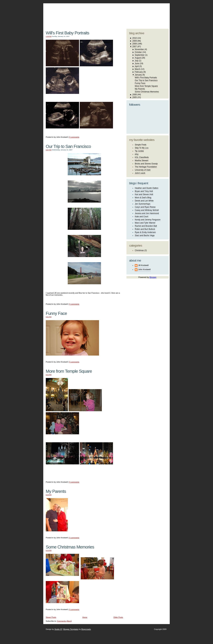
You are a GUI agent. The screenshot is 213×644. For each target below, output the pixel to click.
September (140, 55)
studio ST (143, 14)
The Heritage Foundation (146, 167)
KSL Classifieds (142, 157)
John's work (140, 173)
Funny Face (56, 313)
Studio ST (58, 629)
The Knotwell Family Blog (84, 13)
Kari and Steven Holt (144, 194)
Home (85, 617)
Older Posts (118, 617)
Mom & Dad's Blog (143, 198)
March (138, 69)
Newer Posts (51, 617)
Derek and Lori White (144, 201)
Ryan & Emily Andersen (145, 232)
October (138, 52)
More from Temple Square (69, 371)
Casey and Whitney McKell (147, 210)
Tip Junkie (139, 151)
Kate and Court (142, 216)
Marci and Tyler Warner (145, 223)
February (139, 72)
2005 (135, 97)
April (137, 66)
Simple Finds (141, 145)
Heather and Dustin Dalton (147, 188)
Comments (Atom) (64, 621)
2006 (135, 95)
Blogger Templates (71, 629)
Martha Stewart (142, 161)
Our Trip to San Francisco (68, 146)
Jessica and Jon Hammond (147, 213)
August (138, 58)
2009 (135, 41)
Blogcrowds (86, 629)
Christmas (139, 250)
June (137, 63)
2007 (135, 47)
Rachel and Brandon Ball (146, 226)
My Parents (56, 491)
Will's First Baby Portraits (67, 33)
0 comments (74, 137)
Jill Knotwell (143, 265)
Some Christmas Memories (70, 547)
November (139, 49)
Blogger (153, 277)
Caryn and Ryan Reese (145, 207)
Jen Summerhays (143, 204)
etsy (137, 154)
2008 (135, 44)
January (138, 75)
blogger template (156, 12)
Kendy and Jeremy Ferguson (148, 220)
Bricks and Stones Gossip (146, 164)
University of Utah (143, 170)
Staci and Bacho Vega (145, 235)
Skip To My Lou (142, 148)
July (137, 61)
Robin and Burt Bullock (145, 229)
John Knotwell (144, 269)
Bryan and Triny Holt (144, 191)
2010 (135, 38)
